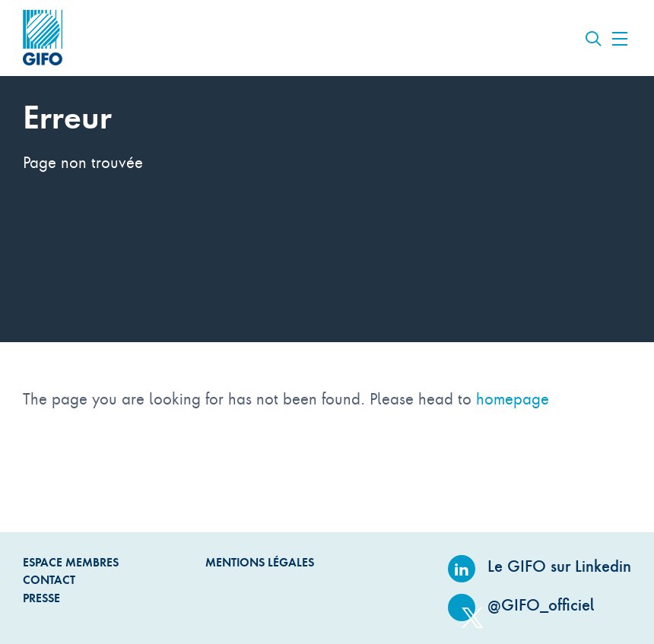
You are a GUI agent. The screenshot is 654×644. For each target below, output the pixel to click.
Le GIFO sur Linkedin (540, 566)
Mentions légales (260, 562)
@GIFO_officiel (521, 605)
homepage (513, 398)
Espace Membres (71, 562)
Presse (41, 598)
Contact (49, 580)
